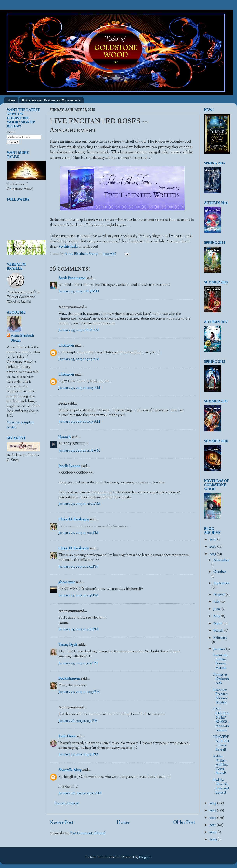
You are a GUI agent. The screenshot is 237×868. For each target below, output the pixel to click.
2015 (213, 554)
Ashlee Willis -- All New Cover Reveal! (220, 765)
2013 (213, 811)
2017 (213, 540)
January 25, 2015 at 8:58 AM (79, 330)
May (217, 616)
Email (11, 132)
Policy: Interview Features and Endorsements (51, 100)
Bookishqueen (69, 679)
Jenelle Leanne (69, 466)
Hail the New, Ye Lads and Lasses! (221, 787)
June (217, 609)
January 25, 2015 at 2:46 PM (78, 596)
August (220, 595)
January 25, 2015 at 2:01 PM (78, 533)
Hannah (65, 437)
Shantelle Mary (70, 770)
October (220, 572)
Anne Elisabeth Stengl (22, 338)
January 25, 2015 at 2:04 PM (78, 567)
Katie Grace (67, 737)
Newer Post (61, 823)
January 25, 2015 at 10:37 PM (79, 692)
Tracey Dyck (68, 645)
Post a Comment (67, 804)
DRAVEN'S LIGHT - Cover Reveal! (221, 743)
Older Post (184, 823)
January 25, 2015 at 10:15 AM (79, 388)
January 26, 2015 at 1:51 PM (78, 721)
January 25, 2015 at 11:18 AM (79, 451)
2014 (213, 803)
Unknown (66, 346)
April (218, 624)
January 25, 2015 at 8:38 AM (79, 292)
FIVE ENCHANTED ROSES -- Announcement (221, 720)
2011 (213, 825)
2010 (213, 832)
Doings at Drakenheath (221, 679)
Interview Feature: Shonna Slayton (220, 696)
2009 (213, 840)
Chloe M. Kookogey (74, 520)
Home (11, 100)
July (217, 602)
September (222, 583)
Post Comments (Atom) (88, 833)
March (219, 631)
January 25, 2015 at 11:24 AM (79, 504)
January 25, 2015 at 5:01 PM (78, 663)
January (220, 649)
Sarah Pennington (72, 278)
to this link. (68, 247)
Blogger (145, 858)
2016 (213, 547)
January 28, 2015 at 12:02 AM (80, 793)
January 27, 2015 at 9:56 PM (78, 755)
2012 (213, 818)
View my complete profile (20, 425)
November (221, 560)
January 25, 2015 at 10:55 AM (79, 422)
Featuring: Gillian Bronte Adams (220, 662)
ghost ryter (67, 582)
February (220, 638)
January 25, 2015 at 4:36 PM (78, 629)
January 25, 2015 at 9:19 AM (79, 359)
